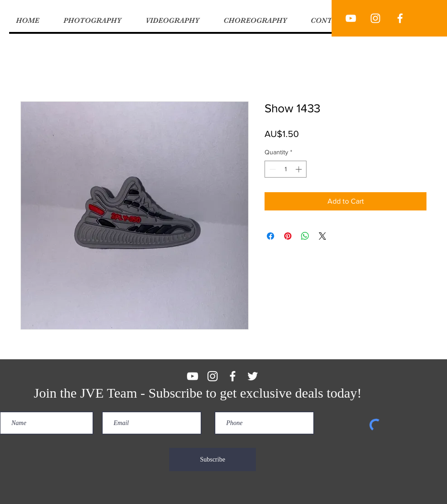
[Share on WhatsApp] (305, 236)
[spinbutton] (286, 169)
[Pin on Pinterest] (288, 236)
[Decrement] (272, 169)
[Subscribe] (213, 459)
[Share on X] (322, 236)
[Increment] (299, 169)
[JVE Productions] (351, 18)
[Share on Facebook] (270, 236)
